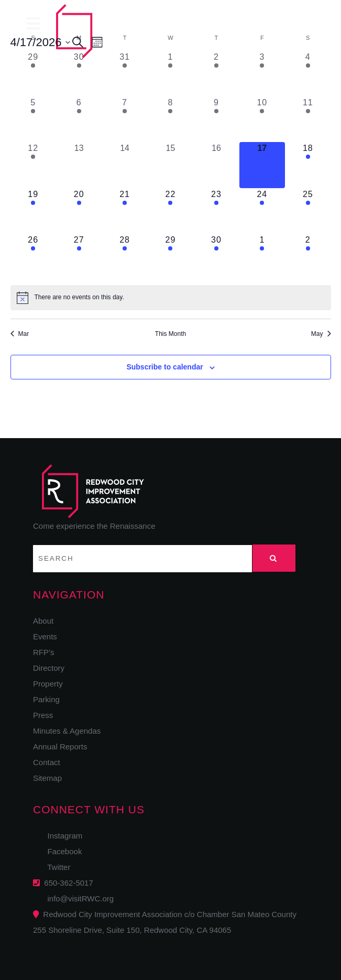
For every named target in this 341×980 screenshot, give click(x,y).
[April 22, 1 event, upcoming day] (170, 211)
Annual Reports (60, 747)
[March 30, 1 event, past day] (79, 74)
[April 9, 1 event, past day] (216, 119)
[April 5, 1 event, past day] (33, 119)
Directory (49, 668)
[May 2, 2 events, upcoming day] (308, 257)
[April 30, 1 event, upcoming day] (216, 257)
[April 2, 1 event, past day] (216, 74)
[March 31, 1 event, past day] (124, 74)
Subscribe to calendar (164, 367)
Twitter (56, 867)
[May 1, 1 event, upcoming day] (262, 257)
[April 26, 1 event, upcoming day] (33, 257)
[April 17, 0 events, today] (262, 165)
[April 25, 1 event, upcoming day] (308, 211)
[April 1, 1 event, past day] (170, 74)
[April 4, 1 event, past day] (308, 74)
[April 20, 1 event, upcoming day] (79, 211)
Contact (47, 762)
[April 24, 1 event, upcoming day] (262, 211)
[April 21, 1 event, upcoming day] (124, 211)
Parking (46, 699)
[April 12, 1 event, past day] (33, 165)
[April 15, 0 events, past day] (170, 165)
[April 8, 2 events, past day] (170, 119)
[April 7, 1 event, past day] (124, 119)
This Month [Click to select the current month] (170, 334)
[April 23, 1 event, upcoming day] (216, 211)
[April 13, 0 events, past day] (79, 165)
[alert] (171, 298)
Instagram (62, 836)
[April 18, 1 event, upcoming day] (308, 165)
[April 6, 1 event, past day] (79, 119)
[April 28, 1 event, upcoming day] (124, 257)
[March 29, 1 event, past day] (33, 74)
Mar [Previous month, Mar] (20, 334)
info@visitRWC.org (78, 899)
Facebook (61, 851)
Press (43, 715)
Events (45, 636)
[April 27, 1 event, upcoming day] (79, 257)
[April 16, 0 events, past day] (216, 165)
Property (48, 684)
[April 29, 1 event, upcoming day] (170, 257)
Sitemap (47, 778)
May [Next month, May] (321, 334)
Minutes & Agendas (67, 731)
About (43, 621)
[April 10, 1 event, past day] (262, 119)
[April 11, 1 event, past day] (308, 119)
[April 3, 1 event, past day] (262, 74)
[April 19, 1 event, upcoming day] (33, 211)
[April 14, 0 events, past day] (124, 165)
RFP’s (44, 652)
